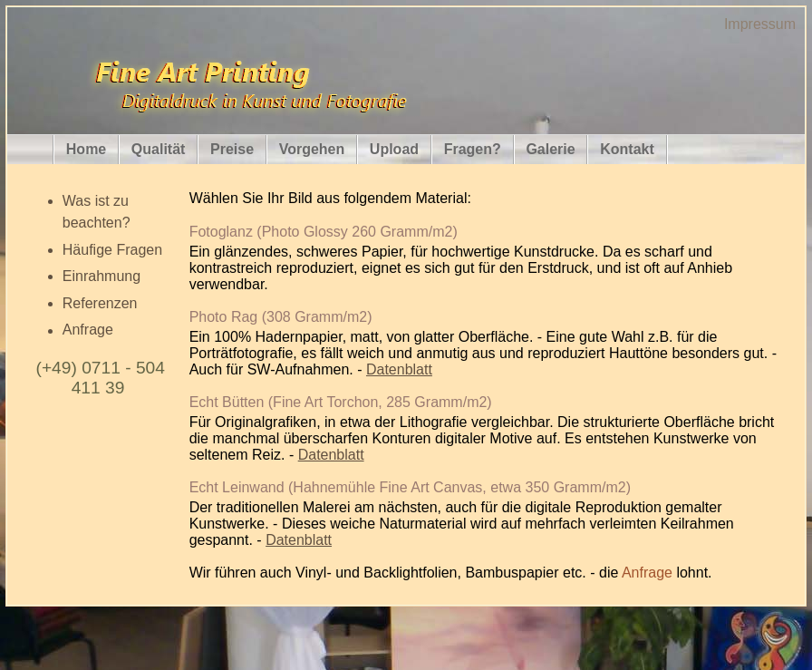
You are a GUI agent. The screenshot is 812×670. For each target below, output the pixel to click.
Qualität (159, 149)
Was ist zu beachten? (97, 212)
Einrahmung (101, 276)
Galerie (550, 149)
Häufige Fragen (112, 250)
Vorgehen (312, 149)
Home (86, 149)
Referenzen (100, 303)
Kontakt (627, 149)
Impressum (760, 24)
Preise (232, 149)
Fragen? (473, 149)
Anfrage (88, 330)
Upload (394, 149)
